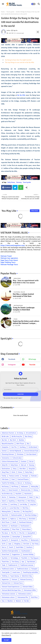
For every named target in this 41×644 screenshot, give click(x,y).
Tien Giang (15, 562)
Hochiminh (28, 494)
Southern (29, 547)
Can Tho (14, 447)
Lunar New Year (14, 508)
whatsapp (32, 359)
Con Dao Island (31, 454)
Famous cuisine (14, 476)
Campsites (5, 447)
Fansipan (25, 476)
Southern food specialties (10, 551)
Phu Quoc (5, 533)
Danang (19, 182)
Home (3, 12)
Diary (15, 469)
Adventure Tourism (8, 433)
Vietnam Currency (26, 579)
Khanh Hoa (21, 501)
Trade (3, 565)
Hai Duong (5, 486)
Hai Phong (15, 486)
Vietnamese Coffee (30, 590)
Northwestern (25, 526)
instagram (12, 365)
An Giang (20, 433)
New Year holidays (31, 515)
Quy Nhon (24, 540)
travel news (16, 572)
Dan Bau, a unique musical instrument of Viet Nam (23, 295)
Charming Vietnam (8, 454)
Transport (34, 569)
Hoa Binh (18, 494)
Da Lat (31, 461)
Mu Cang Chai (27, 512)
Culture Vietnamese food (10, 461)
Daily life (5, 465)
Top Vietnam (31, 562)
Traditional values (23, 569)
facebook (12, 359)
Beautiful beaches (8, 444)
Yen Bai (27, 601)
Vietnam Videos (28, 587)
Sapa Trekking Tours (8, 262)
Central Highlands (15, 451)
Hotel (31, 497)
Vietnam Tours (18, 583)
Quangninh (15, 540)
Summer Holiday (28, 554)
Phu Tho (14, 533)
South (11, 547)
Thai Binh (24, 558)
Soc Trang (35, 544)
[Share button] (26, 187)
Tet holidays (14, 558)
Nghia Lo (13, 519)
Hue (37, 497)
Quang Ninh (27, 537)
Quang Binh (31, 533)
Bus (28, 444)
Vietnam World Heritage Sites (11, 590)
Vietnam (14, 579)
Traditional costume (27, 565)
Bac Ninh (13, 440)
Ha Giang (28, 483)
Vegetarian (5, 579)
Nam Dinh (5, 515)
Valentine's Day (27, 576)
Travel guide (10, 12)
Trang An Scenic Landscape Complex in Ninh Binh (24, 309)
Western (19, 601)
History (36, 490)
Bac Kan (4, 440)
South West (20, 547)
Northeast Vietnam (25, 522)
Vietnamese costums (8, 594)
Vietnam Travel (6, 256)
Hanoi (4, 490)
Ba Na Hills (21, 95)
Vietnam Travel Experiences (11, 587)
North (14, 522)
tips (23, 562)
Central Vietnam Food (31, 451)
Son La (4, 547)
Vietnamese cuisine (25, 594)
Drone (20, 472)
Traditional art (13, 565)
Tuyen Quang (15, 576)
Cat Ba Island (33, 447)
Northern (5, 526)
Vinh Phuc (34, 597)
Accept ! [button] (7, 640)
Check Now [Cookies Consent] (5, 635)
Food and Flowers (23, 479)
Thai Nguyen (35, 558)
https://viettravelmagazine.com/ (13, 245)
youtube (32, 365)
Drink (13, 472)
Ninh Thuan (6, 522)
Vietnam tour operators (9, 258)
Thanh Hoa (5, 562)
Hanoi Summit (13, 490)
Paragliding (5, 529)
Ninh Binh (32, 519)
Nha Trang (22, 519)
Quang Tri (5, 540)
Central (4, 451)
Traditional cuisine (8, 569)
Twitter (15, 187)
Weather (10, 601)
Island (4, 501)
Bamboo (21, 440)
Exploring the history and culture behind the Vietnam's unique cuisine (26, 322)
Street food (5, 554)
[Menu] (3, 4)
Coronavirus (6, 458)
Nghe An (5, 519)
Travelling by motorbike (30, 572)
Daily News (11, 182)
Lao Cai (4, 508)
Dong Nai (32, 469)
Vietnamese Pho (23, 597)
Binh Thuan (20, 444)
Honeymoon (22, 497)
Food (13, 479)
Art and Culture (31, 433)
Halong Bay (35, 486)
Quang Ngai (16, 537)
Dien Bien (23, 469)
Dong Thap (5, 472)
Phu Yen (22, 533)
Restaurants (35, 540)
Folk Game (5, 479)
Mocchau (17, 512)
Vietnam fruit (6, 583)
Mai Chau (26, 508)
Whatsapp (21, 187)
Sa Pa (4, 544)
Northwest (14, 526)
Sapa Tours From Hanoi (9, 260)
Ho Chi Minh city (7, 494)
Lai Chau (5, 504)
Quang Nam (6, 537)
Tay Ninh (5, 558)
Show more (35, 211)
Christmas (20, 454)
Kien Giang (31, 501)
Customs (24, 461)
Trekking (5, 576)
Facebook (8, 187)
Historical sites (26, 490)
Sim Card (26, 544)
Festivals (34, 476)
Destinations (6, 469)
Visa (3, 601)
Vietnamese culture (8, 597)
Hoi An (4, 497)
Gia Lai (20, 483)
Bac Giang (28, 436)
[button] (33, 4)
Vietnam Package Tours (9, 265)
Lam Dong (14, 504)
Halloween (25, 486)
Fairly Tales (29, 472)
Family (4, 476)
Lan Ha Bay (23, 504)
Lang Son (33, 504)
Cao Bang (23, 447)
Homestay (12, 497)
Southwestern (26, 551)
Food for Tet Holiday (8, 483)
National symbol (17, 515)
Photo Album (26, 529)
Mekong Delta (6, 512)
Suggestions (16, 554)
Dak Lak (23, 465)
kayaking (12, 501)
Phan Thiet (16, 529)
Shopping (17, 544)
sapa (10, 544)
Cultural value (17, 458)
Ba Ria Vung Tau (17, 436)
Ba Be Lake (5, 436)
